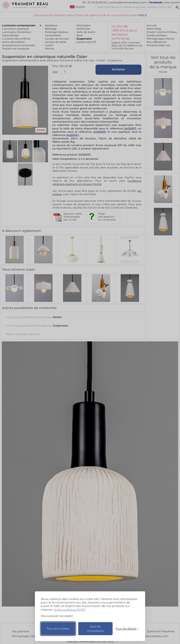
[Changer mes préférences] (126, 629)
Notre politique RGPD (70, 610)
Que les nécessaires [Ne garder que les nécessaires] (95, 629)
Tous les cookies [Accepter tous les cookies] (58, 629)
